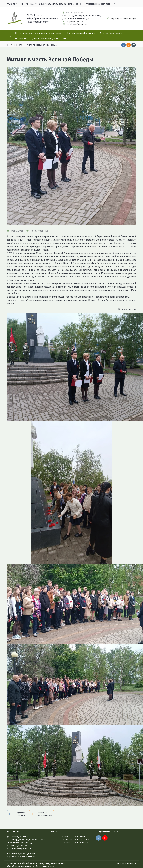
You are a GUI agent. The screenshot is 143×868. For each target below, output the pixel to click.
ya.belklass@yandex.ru (77, 24)
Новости (81, 837)
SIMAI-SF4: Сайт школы (126, 863)
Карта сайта (83, 843)
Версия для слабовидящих (123, 18)
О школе (64, 837)
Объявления (66, 840)
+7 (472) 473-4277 (75, 21)
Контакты (65, 843)
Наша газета (83, 840)
